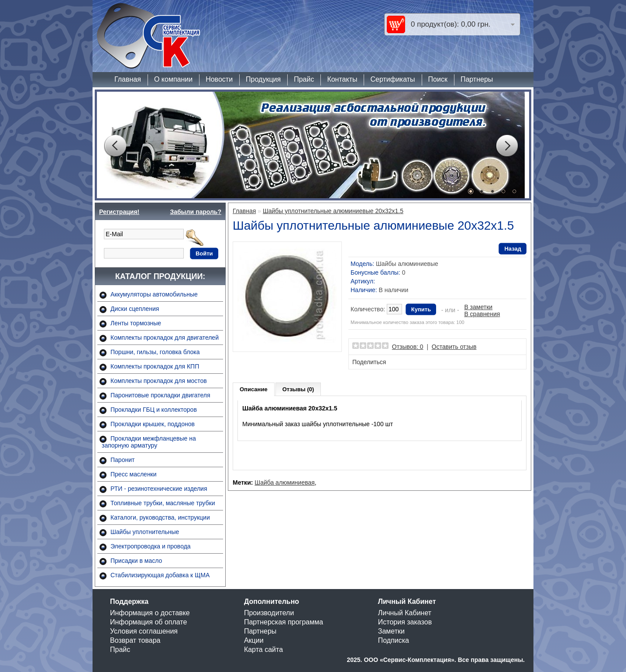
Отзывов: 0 (408, 347)
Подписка (394, 640)
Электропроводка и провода (151, 546)
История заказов (405, 622)
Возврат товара (135, 640)
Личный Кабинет (405, 613)
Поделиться (369, 362)
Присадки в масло (136, 561)
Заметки (391, 631)
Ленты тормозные (136, 323)
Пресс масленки (134, 474)
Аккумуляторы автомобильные (154, 294)
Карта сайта (263, 650)
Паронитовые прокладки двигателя (160, 395)
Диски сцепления (135, 309)
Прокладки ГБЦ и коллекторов (154, 410)
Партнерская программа (284, 622)
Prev (115, 146)
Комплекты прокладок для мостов (159, 381)
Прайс (304, 79)
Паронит (122, 460)
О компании (173, 79)
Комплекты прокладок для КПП (155, 366)
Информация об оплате (148, 622)
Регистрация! (119, 212)
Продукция (263, 79)
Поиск (438, 79)
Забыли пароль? (196, 212)
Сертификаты (392, 79)
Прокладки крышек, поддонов (153, 424)
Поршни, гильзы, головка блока (155, 352)
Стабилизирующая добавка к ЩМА (160, 575)
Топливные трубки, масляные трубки (163, 503)
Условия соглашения (144, 631)
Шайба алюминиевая (285, 482)
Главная (128, 79)
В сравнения (482, 314)
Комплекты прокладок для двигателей (165, 338)
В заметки (478, 307)
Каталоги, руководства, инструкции (160, 517)
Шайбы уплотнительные (145, 532)
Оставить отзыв (454, 347)
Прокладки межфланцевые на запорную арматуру (149, 442)
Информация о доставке (150, 613)
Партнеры (477, 79)
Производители (269, 613)
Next (507, 146)
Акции (254, 640)
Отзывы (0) (298, 389)
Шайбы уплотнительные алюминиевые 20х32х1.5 (333, 211)
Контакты (342, 79)
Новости (219, 79)
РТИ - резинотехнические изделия (159, 489)
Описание (254, 389)
